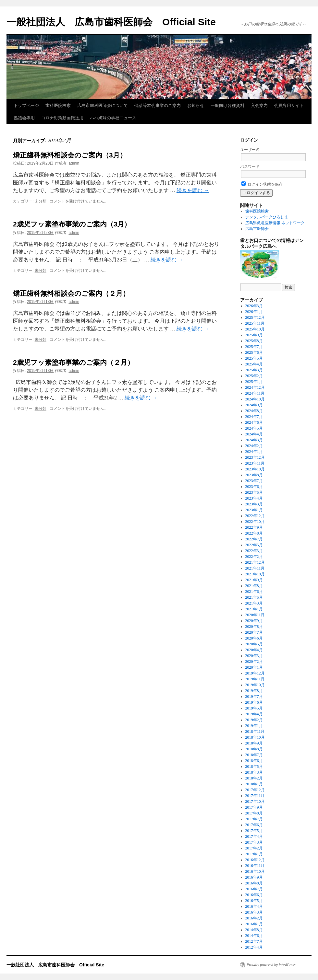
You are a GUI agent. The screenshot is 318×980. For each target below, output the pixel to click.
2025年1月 (254, 382)
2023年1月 (254, 510)
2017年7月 (254, 819)
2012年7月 (254, 941)
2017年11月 (255, 796)
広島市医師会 (257, 229)
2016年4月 (254, 906)
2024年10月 (255, 399)
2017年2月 (254, 848)
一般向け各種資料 (227, 105)
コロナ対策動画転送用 (62, 118)
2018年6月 (254, 761)
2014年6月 (254, 936)
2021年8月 (254, 586)
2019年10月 (255, 685)
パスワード (250, 167)
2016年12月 (255, 860)
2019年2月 (254, 720)
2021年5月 (254, 597)
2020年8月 (254, 627)
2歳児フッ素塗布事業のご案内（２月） (73, 362)
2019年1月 (254, 726)
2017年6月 (254, 825)
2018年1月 (254, 784)
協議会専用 (24, 118)
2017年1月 (254, 854)
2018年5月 (254, 767)
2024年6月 (254, 422)
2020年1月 (254, 667)
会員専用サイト (289, 105)
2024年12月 (255, 387)
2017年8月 (254, 813)
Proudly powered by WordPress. (272, 965)
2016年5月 (254, 901)
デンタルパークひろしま (267, 217)
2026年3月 (254, 306)
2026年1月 (254, 312)
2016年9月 (254, 877)
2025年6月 (254, 352)
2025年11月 (255, 323)
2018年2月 (254, 778)
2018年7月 (254, 755)
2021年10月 (255, 574)
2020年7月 (254, 632)
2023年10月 (255, 469)
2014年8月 (254, 930)
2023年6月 (254, 487)
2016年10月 (255, 871)
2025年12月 (255, 317)
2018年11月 (255, 732)
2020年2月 (254, 662)
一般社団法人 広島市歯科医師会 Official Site (111, 22)
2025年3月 (254, 370)
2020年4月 (254, 650)
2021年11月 (255, 568)
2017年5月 (254, 831)
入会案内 (259, 105)
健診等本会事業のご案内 (158, 105)
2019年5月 (254, 708)
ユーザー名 (250, 150)
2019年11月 (255, 679)
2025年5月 (254, 358)
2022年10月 (255, 522)
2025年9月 (254, 335)
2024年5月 (254, 428)
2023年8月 (254, 475)
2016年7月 (254, 889)
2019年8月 (254, 691)
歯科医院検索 (58, 105)
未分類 (41, 201)
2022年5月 (254, 545)
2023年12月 (255, 457)
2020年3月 (254, 656)
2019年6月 (254, 702)
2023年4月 (254, 498)
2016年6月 (254, 895)
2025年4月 (254, 364)
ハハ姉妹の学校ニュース (113, 118)
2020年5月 (254, 644)
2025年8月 (254, 341)
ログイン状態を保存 (262, 184)
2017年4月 (254, 836)
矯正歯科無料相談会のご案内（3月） (70, 155)
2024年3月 (254, 440)
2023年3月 (254, 504)
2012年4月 (254, 947)
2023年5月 (254, 492)
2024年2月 (254, 446)
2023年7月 (254, 481)
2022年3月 (254, 551)
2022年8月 (254, 533)
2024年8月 (254, 411)
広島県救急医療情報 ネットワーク (275, 223)
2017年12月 (255, 790)
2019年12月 (255, 673)
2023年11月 (255, 463)
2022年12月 (255, 516)
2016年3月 (254, 912)
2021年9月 (254, 580)
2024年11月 (255, 393)
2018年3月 (254, 772)
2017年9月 (254, 807)
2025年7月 (254, 347)
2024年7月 (254, 417)
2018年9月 (254, 743)
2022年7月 (254, 539)
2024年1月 (254, 452)
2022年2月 (254, 557)
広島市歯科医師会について (103, 105)
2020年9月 (254, 621)
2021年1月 (254, 609)
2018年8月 (254, 749)
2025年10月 (255, 329)
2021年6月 (254, 592)
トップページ (26, 105)
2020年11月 (255, 615)
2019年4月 (254, 714)
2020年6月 (254, 638)
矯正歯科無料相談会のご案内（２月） (71, 293)
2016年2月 (254, 918)
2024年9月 (254, 405)
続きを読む (193, 190)
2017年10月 (255, 801)
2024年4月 (254, 434)
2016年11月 (255, 866)
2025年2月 (254, 376)
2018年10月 (255, 737)
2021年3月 (254, 603)
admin (74, 163)
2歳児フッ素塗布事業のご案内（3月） (72, 224)
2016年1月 (254, 924)
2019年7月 (254, 697)
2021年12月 (255, 562)
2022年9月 (254, 527)
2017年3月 (254, 842)
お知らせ (196, 105)
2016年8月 (254, 883)
